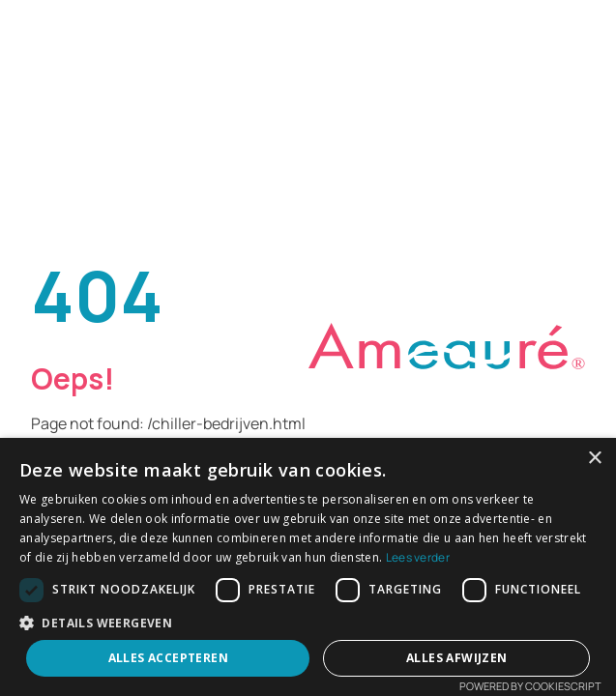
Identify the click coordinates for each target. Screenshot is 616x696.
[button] (308, 623)
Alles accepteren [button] (168, 658)
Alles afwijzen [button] (457, 658)
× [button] (594, 459)
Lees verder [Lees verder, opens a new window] (418, 557)
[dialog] (308, 567)
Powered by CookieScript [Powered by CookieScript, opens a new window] (530, 686)
